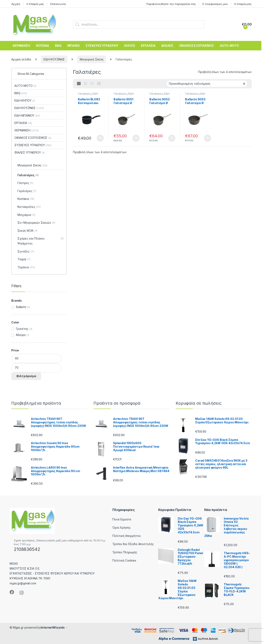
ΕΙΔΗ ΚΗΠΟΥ (25, 100)
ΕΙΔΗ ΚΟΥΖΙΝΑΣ (54, 59)
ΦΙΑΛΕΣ (167, 46)
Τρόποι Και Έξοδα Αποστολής (133, 544)
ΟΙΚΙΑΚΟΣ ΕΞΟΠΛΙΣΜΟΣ (197, 46)
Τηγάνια (26, 268)
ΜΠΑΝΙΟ (74, 46)
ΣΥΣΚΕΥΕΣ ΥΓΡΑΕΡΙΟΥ (102, 46)
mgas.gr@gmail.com (23, 583)
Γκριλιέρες (27, 191)
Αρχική (16, 4)
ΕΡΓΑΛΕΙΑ (148, 46)
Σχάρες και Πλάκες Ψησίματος (41, 241)
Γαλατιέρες (85, 94)
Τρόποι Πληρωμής (125, 552)
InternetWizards (53, 627)
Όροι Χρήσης (121, 528)
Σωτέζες (26, 252)
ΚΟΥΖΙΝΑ (43, 46)
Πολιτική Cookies (124, 560)
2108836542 (27, 549)
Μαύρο (21, 335)
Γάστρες (25, 183)
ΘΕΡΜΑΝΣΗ (21, 46)
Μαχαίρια (26, 215)
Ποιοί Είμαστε (122, 519)
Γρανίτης (22, 329)
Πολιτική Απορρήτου (126, 536)
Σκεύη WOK (27, 231)
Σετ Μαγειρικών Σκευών (36, 223)
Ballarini (21, 307)
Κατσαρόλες (29, 207)
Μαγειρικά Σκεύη (92, 59)
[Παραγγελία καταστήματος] (207, 84)
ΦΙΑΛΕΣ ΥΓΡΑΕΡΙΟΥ (30, 152)
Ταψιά (24, 259)
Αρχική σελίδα (21, 59)
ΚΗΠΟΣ (130, 46)
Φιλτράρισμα (26, 376)
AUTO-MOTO (229, 46)
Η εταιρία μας (243, 4)
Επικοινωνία (58, 4)
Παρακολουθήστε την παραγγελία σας (171, 4)
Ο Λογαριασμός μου (215, 4)
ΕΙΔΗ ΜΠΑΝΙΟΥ (27, 115)
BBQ (58, 46)
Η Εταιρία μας (35, 4)
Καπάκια (26, 199)
